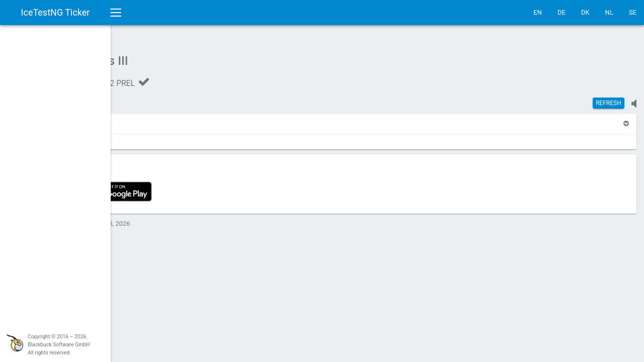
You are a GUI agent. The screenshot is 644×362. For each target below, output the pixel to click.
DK (585, 12)
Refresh (609, 98)
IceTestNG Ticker (56, 12)
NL (609, 12)
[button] (137, 118)
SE (633, 12)
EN (538, 12)
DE (561, 12)
